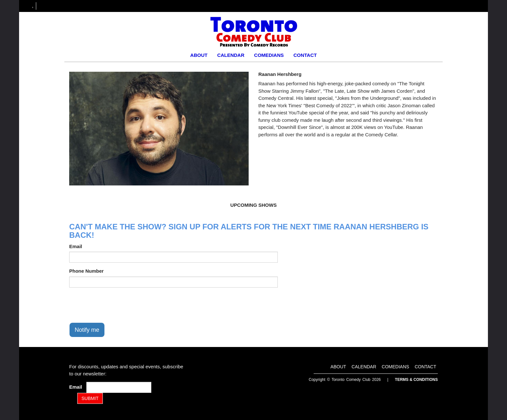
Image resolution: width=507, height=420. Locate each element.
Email (76, 246)
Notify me (87, 330)
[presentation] (118, 305)
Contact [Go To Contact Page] (305, 55)
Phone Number (86, 271)
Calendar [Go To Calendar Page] (231, 55)
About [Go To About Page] (199, 55)
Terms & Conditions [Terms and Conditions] (416, 380)
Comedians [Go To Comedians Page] (269, 55)
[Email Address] (119, 387)
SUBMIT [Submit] (90, 398)
